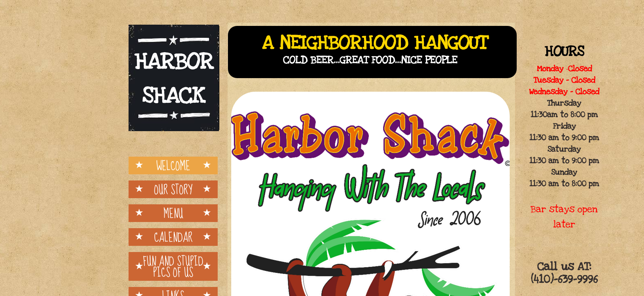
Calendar (173, 237)
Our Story (173, 189)
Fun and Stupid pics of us (173, 266)
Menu (173, 213)
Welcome (173, 165)
